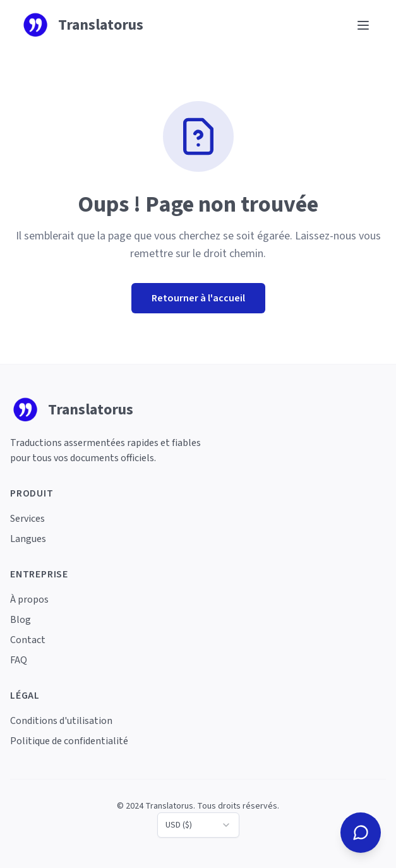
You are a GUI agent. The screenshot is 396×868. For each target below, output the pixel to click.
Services (27, 519)
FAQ (19, 660)
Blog (21, 620)
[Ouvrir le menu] (363, 25)
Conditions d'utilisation (61, 721)
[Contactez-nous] (361, 833)
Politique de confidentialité (69, 741)
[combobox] (198, 825)
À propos (29, 600)
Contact (28, 640)
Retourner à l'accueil (198, 298)
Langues (28, 539)
